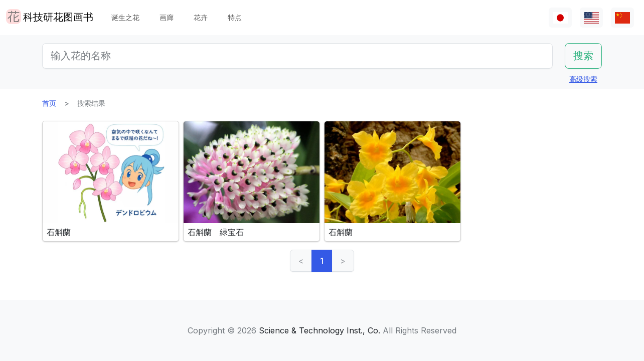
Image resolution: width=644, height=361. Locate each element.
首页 (49, 103)
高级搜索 (583, 79)
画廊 (167, 17)
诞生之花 (125, 17)
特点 (235, 17)
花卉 (201, 17)
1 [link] (322, 261)
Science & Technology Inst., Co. (319, 330)
